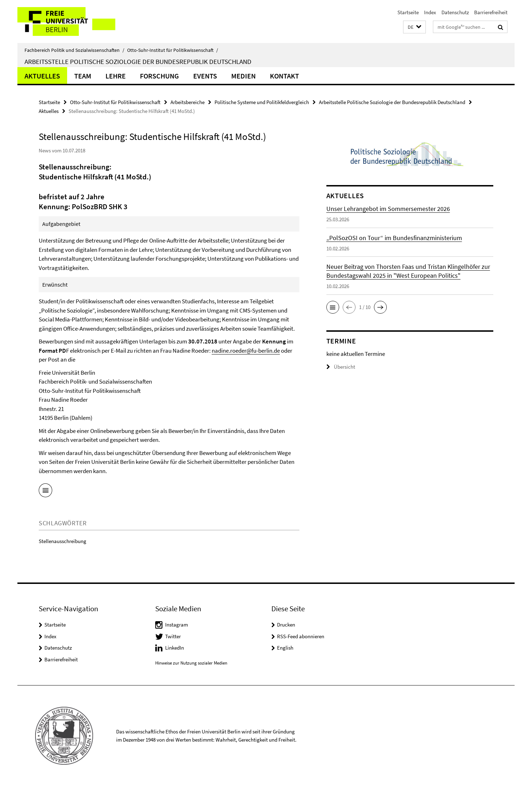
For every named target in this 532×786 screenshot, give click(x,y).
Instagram (177, 625)
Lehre (116, 76)
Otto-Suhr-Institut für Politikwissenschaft (173, 50)
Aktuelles (42, 76)
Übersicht (341, 367)
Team (83, 76)
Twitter (173, 636)
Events (205, 76)
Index (430, 12)
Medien (243, 76)
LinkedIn (175, 648)
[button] (414, 27)
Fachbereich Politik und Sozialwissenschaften (74, 50)
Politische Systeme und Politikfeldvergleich (262, 102)
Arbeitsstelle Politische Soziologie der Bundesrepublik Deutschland (138, 61)
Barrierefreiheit (491, 12)
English (285, 648)
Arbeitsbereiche (188, 102)
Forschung (159, 76)
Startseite (408, 12)
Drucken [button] (286, 625)
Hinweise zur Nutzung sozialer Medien (191, 663)
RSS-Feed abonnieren (301, 636)
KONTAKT (284, 76)
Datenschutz (455, 12)
